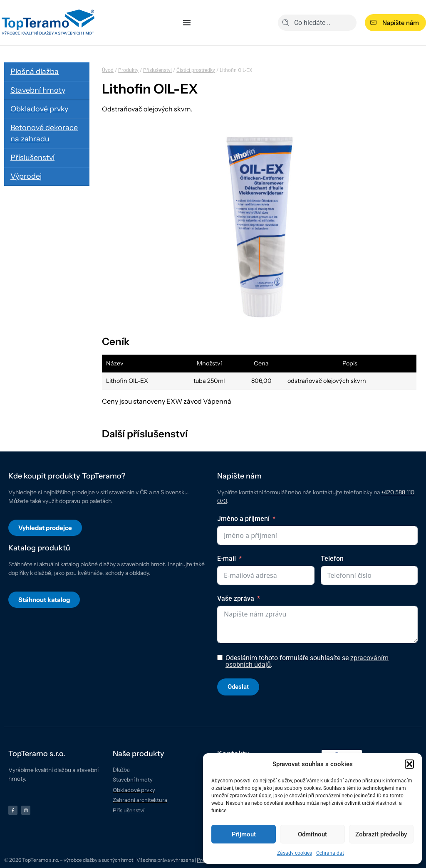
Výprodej (26, 176)
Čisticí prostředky (196, 70)
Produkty (128, 70)
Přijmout (244, 834)
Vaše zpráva (236, 598)
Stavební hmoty (38, 90)
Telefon (332, 559)
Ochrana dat (330, 853)
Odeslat (238, 687)
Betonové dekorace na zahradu (44, 133)
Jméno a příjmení (243, 519)
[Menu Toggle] (187, 22)
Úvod (108, 70)
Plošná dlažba (35, 72)
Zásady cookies (295, 853)
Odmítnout (312, 834)
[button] (409, 764)
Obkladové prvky (39, 109)
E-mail (227, 559)
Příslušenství (32, 158)
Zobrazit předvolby (381, 834)
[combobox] (317, 23)
